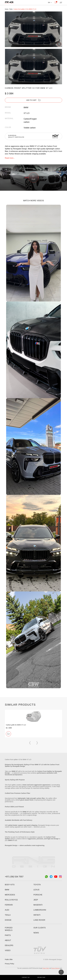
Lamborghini (40, 910)
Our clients (40, 928)
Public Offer (9, 959)
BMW (7, 890)
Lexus (36, 890)
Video (8, 950)
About (8, 940)
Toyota (37, 885)
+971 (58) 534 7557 (14, 877)
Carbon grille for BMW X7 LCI (16, 725)
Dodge (8, 920)
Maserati (38, 905)
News (36, 933)
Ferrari (9, 905)
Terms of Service (55, 968)
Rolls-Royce (11, 900)
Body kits (10, 885)
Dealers (9, 945)
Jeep (36, 900)
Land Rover (39, 920)
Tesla (8, 915)
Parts (8, 935)
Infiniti (37, 915)
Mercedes (10, 895)
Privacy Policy (9, 964)
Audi (7, 910)
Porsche (38, 895)
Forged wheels (9, 929)
